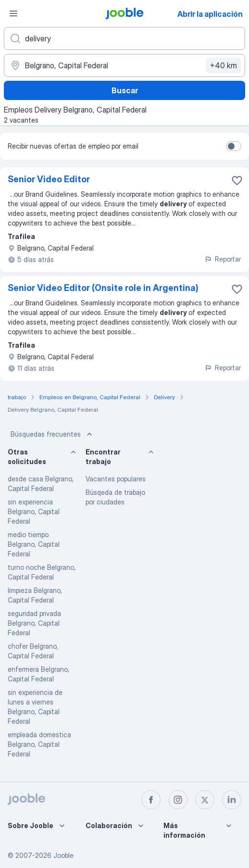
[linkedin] (232, 800)
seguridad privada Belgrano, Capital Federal (34, 623)
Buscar (125, 90)
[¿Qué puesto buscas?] (124, 38)
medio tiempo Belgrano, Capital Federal (34, 544)
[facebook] (151, 800)
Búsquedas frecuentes (52, 434)
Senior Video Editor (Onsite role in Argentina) (103, 288)
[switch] (234, 146)
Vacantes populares (116, 479)
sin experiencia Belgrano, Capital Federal (34, 511)
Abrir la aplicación (210, 14)
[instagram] (178, 800)
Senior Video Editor (49, 179)
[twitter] (205, 800)
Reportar (223, 259)
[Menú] (13, 13)
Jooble (63, 855)
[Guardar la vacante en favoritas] (237, 180)
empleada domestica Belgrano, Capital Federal (39, 744)
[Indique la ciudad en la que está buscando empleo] (124, 65)
